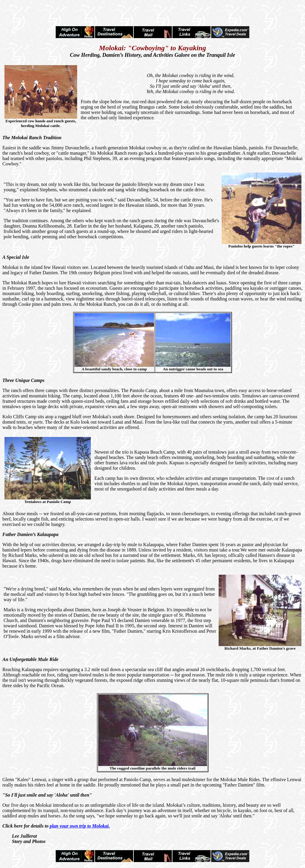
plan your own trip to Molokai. (80, 826)
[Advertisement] (152, 11)
